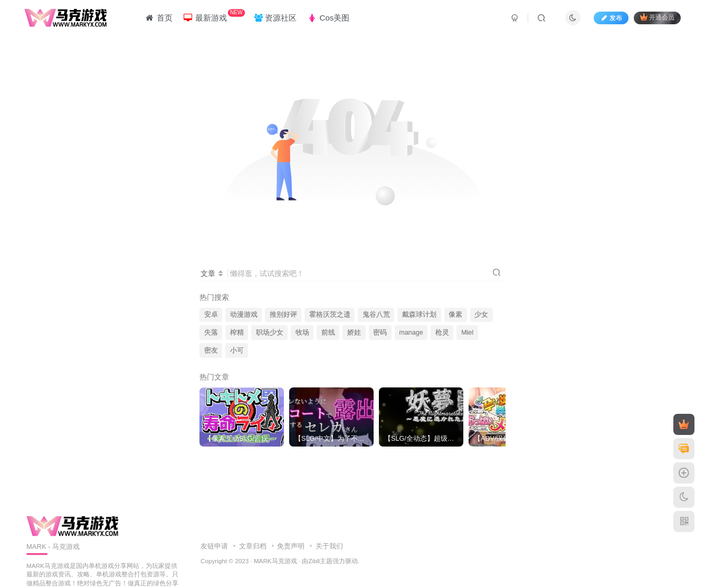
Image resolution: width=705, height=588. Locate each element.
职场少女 (270, 333)
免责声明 (291, 546)
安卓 (211, 315)
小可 (237, 350)
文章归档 (253, 546)
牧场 (302, 333)
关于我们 (329, 546)
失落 (211, 333)
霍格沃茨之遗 (330, 315)
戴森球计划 (419, 315)
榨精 (237, 333)
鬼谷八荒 (376, 315)
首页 (158, 18)
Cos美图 (328, 18)
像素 (455, 315)
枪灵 (442, 333)
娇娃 (354, 333)
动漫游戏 (244, 315)
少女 (481, 315)
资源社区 (275, 18)
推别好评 (283, 315)
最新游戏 (214, 16)
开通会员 (657, 17)
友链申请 (214, 546)
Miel (467, 333)
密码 (380, 333)
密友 (211, 350)
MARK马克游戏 (275, 561)
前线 (328, 333)
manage (411, 333)
